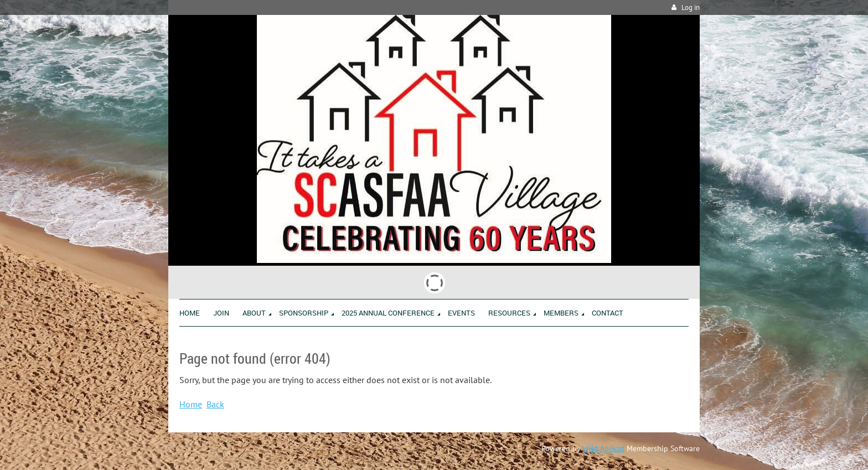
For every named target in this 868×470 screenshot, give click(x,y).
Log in (691, 7)
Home (191, 404)
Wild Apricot (603, 448)
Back (215, 404)
